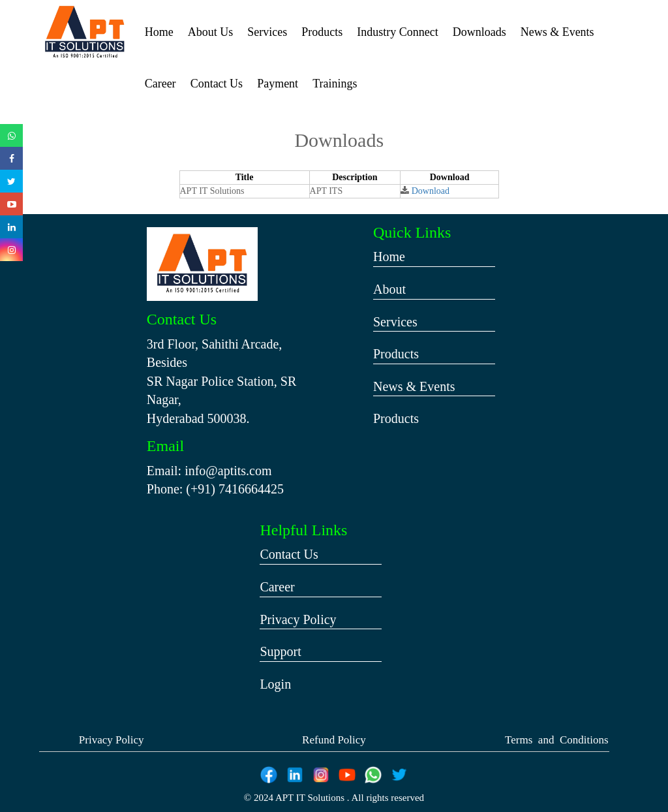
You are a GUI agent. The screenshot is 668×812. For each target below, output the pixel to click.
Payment (278, 84)
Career (160, 84)
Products (322, 32)
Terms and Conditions (556, 740)
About (389, 289)
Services (267, 32)
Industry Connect (397, 32)
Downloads (479, 32)
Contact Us (217, 84)
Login (275, 684)
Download (431, 191)
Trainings (335, 84)
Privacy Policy (298, 619)
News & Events (557, 32)
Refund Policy (334, 740)
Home (159, 32)
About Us (211, 32)
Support (280, 651)
